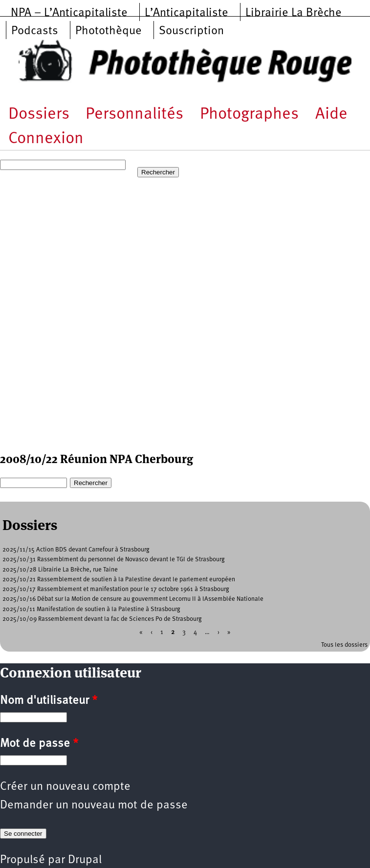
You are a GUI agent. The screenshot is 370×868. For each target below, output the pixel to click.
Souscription (191, 31)
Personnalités (134, 115)
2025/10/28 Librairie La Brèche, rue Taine (60, 570)
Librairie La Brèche (294, 13)
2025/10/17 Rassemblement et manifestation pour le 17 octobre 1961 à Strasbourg (116, 589)
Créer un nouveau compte (65, 787)
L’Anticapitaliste (186, 13)
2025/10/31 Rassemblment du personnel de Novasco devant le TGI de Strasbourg (114, 560)
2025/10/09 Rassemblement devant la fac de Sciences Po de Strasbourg (102, 619)
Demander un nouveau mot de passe (94, 805)
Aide (331, 115)
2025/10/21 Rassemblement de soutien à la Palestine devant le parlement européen (119, 580)
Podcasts (35, 31)
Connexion (46, 139)
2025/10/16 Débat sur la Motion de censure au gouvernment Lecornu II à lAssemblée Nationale (133, 599)
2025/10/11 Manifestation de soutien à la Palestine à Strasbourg (91, 609)
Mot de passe (39, 744)
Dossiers (39, 115)
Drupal (85, 860)
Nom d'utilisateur (49, 701)
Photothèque (109, 31)
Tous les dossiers (344, 645)
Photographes (249, 115)
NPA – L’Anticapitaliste (69, 13)
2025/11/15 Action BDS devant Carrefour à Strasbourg (76, 550)
